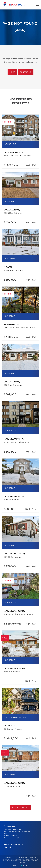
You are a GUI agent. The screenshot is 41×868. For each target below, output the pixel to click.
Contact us (26, 72)
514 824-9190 (13, 836)
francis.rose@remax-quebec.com (21, 838)
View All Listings (20, 807)
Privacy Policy (16, 861)
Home (12, 72)
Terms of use (26, 861)
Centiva (24, 865)
